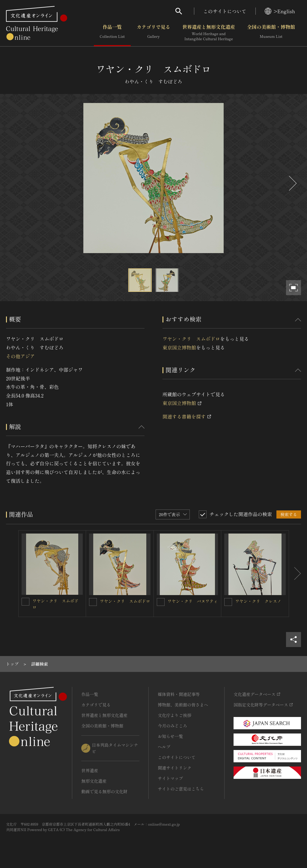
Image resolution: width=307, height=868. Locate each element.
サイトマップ (170, 778)
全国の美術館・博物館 (271, 33)
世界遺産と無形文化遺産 (209, 33)
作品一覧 (112, 33)
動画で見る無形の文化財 (104, 791)
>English (280, 11)
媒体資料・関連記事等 (179, 694)
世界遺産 (90, 770)
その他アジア (20, 356)
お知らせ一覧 (170, 736)
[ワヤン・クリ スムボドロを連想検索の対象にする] (25, 602)
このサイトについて (225, 11)
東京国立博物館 (179, 347)
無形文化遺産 (94, 781)
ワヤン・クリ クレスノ (258, 601)
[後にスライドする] (292, 183)
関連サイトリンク (174, 768)
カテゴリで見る (153, 33)
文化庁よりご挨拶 (174, 715)
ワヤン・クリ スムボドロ (191, 339)
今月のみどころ (172, 726)
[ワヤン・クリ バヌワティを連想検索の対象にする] (161, 602)
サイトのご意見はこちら (181, 789)
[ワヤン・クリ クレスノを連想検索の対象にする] (228, 602)
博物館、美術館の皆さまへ (183, 705)
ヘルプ (164, 747)
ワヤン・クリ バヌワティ (193, 601)
